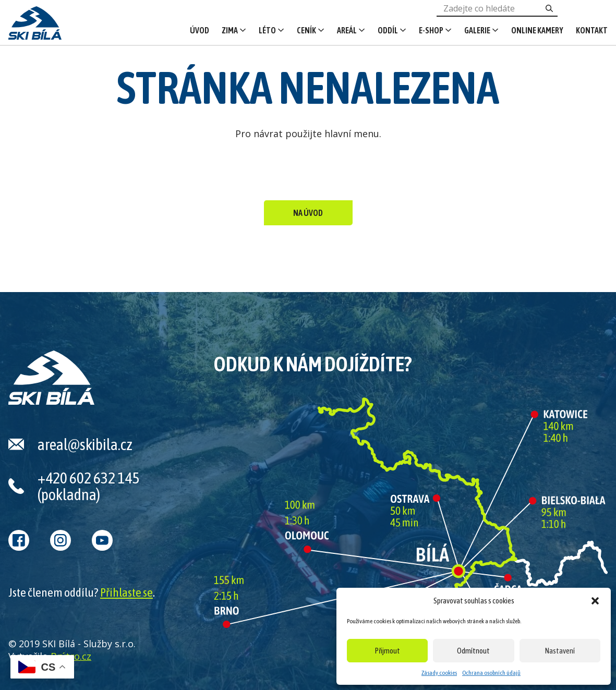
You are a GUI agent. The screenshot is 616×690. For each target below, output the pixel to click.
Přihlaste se (126, 592)
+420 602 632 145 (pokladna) (88, 486)
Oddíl (388, 30)
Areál (347, 30)
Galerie (477, 30)
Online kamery (537, 30)
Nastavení (560, 651)
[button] (595, 601)
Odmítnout (473, 651)
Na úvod (308, 213)
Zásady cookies (439, 673)
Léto (267, 30)
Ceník (306, 30)
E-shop (431, 30)
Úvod (200, 30)
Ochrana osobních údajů (491, 673)
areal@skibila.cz (85, 444)
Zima (230, 30)
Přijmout (388, 651)
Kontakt (592, 30)
